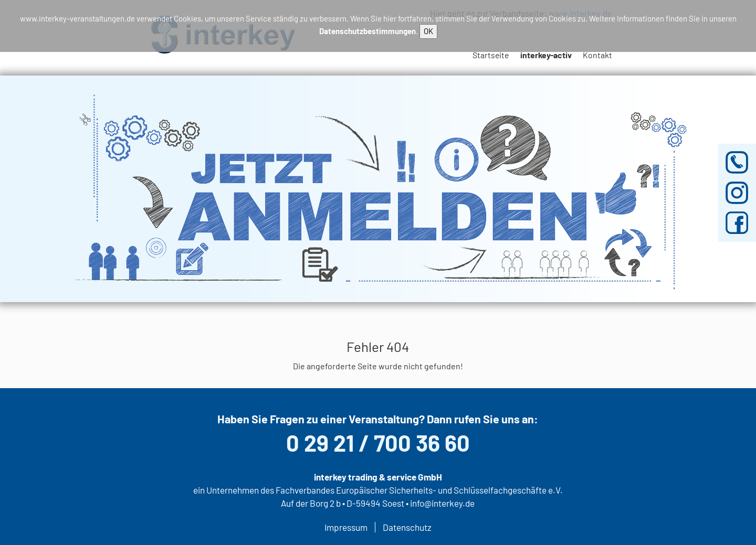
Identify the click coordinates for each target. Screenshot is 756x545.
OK (428, 31)
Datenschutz (407, 527)
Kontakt (597, 55)
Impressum (346, 527)
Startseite (491, 55)
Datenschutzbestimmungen (367, 31)
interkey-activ (546, 55)
